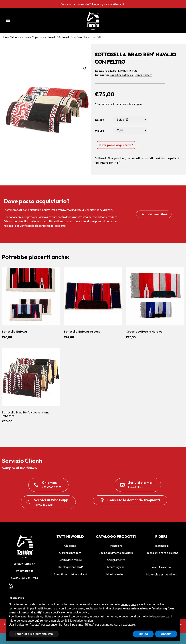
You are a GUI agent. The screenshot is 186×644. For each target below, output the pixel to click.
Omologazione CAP (70, 567)
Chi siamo (70, 546)
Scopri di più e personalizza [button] (34, 634)
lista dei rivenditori (94, 217)
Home (6, 37)
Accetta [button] (166, 634)
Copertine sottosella (44, 37)
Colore (100, 120)
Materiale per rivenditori (161, 574)
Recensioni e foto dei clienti (161, 553)
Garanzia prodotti (70, 553)
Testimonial (161, 546)
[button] (38, 21)
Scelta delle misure (70, 560)
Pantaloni (116, 546)
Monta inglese (116, 567)
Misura (100, 131)
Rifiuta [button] (143, 634)
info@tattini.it (25, 571)
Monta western (21, 37)
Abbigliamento (116, 560)
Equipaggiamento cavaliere (116, 553)
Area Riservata (161, 567)
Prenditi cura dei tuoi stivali (70, 574)
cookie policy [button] (81, 612)
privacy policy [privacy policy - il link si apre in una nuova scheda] (129, 604)
